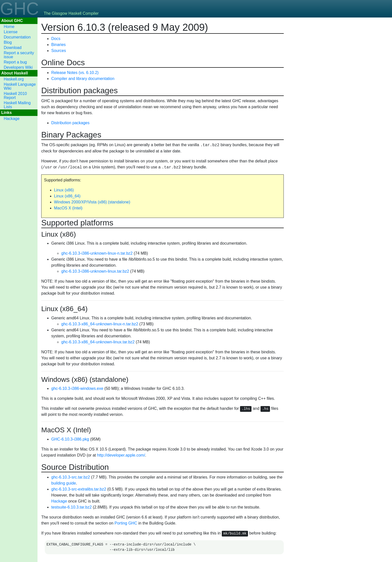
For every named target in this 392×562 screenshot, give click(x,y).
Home (9, 27)
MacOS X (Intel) (68, 208)
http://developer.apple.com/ (121, 455)
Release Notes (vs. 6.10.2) (75, 73)
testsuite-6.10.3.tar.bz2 (71, 507)
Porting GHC (126, 523)
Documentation (17, 37)
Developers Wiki (18, 67)
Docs (56, 39)
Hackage (12, 119)
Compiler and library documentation (83, 79)
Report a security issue (19, 55)
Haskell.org (14, 79)
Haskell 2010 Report (15, 96)
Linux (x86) (64, 190)
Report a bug (15, 62)
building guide (64, 483)
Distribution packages (79, 90)
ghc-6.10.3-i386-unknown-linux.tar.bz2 (95, 271)
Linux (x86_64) (67, 196)
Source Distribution (75, 467)
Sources (59, 51)
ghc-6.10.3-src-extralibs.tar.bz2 (79, 489)
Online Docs (63, 62)
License (11, 32)
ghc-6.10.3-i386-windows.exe (77, 388)
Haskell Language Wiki (20, 86)
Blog (8, 42)
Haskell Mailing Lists (17, 105)
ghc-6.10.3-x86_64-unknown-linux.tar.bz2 (98, 342)
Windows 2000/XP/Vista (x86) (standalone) (92, 202)
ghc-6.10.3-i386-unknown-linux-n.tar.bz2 (97, 253)
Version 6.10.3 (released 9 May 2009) (125, 27)
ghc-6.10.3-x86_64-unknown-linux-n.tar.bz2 (100, 324)
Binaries (58, 45)
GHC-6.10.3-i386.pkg (70, 439)
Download (13, 48)
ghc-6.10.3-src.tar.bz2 (71, 477)
